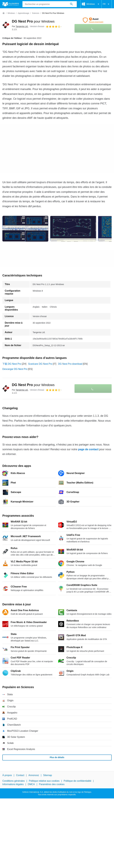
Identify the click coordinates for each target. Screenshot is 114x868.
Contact (20, 775)
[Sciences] (36, 13)
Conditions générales (14, 781)
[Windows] (11, 13)
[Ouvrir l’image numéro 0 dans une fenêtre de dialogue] (25, 229)
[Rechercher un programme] (71, 4)
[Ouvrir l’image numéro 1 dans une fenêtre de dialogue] (73, 229)
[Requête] (50, 4)
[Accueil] (4, 13)
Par (20, 26)
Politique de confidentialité (77, 781)
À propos (7, 775)
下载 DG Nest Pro (12, 364)
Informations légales (13, 784)
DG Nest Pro (33, 21)
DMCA (31, 784)
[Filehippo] (11, 4)
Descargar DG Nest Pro (15, 369)
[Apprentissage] (23, 13)
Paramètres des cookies (52, 784)
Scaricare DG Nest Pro (40, 364)
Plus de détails (57, 757)
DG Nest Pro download (70, 364)
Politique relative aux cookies (44, 781)
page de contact (88, 449)
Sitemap (48, 775)
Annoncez (34, 775)
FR (107, 4)
